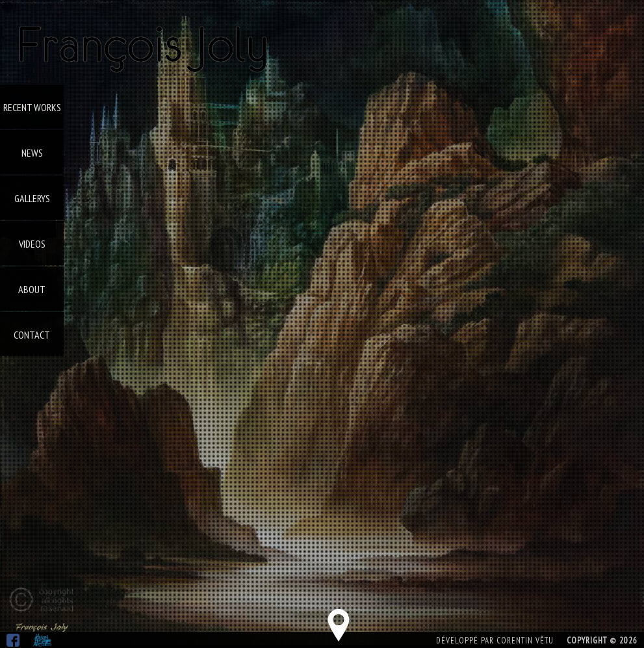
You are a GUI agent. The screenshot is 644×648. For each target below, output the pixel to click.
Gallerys (32, 198)
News (32, 153)
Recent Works (32, 107)
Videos (32, 244)
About (32, 289)
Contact (32, 335)
